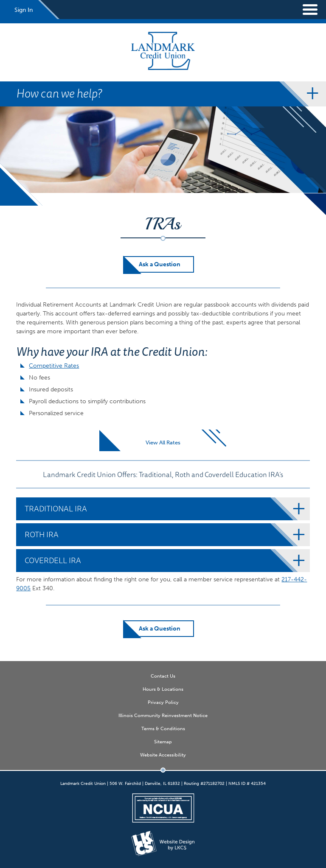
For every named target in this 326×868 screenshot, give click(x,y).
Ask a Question (160, 264)
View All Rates (163, 442)
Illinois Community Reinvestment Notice (163, 715)
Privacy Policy (163, 702)
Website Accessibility (163, 755)
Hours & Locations (163, 689)
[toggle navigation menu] (305, 10)
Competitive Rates (54, 366)
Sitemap (163, 742)
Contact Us (163, 676)
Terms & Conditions (163, 728)
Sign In (24, 10)
